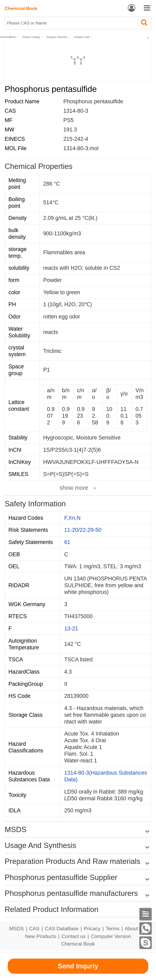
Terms (113, 929)
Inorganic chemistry (57, 37)
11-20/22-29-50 (83, 530)
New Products (41, 936)
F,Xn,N (72, 518)
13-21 (71, 629)
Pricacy (92, 929)
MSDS (16, 929)
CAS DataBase (62, 929)
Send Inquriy (78, 966)
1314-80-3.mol (81, 148)
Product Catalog (31, 37)
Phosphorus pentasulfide (93, 101)
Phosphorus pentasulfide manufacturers (71, 893)
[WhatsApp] (146, 928)
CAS (34, 929)
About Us (135, 929)
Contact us (74, 936)
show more (74, 488)
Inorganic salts (82, 37)
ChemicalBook (8, 37)
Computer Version (111, 936)
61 (67, 542)
